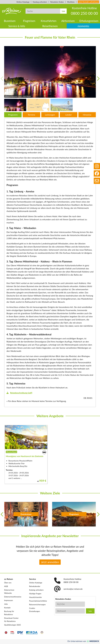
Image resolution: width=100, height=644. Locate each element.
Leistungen (50, 115)
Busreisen (10, 21)
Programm (13, 115)
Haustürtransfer (35, 597)
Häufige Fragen (35, 594)
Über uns (8, 583)
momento (83, 26)
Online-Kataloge (23, 2)
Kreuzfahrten (49, 21)
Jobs (6, 604)
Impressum (9, 600)
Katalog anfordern (40, 2)
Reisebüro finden (57, 2)
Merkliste (71, 2)
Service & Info (17, 26)
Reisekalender (35, 586)
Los (63, 11)
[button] (98, 79)
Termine (32, 115)
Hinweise (87, 115)
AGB (6, 586)
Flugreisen (29, 21)
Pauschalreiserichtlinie (38, 601)
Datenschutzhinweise (13, 597)
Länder (68, 115)
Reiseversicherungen (37, 604)
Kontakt (7, 608)
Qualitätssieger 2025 (12, 625)
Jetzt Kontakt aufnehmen (88, 2)
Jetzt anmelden (50, 562)
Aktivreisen (68, 21)
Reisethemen (50, 26)
